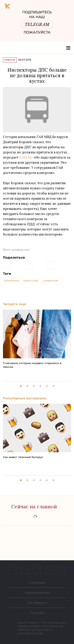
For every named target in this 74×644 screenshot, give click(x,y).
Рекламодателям (37, 593)
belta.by (26, 157)
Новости (10, 60)
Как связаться (37, 603)
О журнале (37, 583)
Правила (37, 613)
